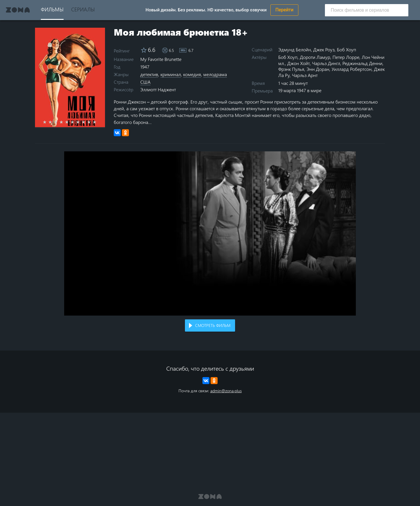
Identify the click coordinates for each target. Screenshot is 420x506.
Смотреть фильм (213, 325)
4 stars (65, 122)
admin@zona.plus (226, 391)
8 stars (87, 122)
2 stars (54, 122)
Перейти (284, 10)
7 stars (81, 122)
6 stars (76, 122)
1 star (48, 122)
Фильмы (52, 9)
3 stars (59, 122)
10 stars (98, 122)
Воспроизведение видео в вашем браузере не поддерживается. (210, 233)
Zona (18, 10)
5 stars (70, 122)
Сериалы (83, 9)
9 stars (92, 122)
